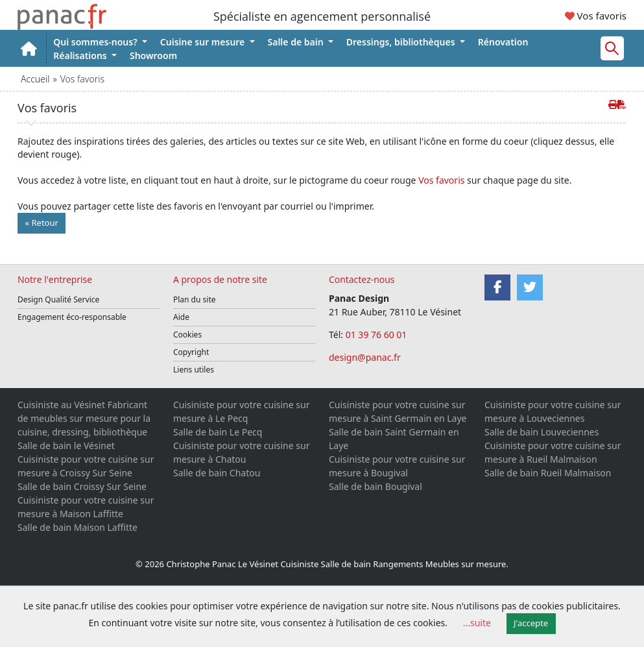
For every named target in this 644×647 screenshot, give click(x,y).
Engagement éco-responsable (72, 317)
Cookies (187, 335)
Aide (181, 317)
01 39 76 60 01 (377, 335)
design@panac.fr (365, 357)
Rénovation (503, 42)
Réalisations (81, 55)
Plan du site (195, 299)
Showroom (153, 55)
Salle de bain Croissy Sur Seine (82, 486)
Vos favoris (596, 16)
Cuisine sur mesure (204, 42)
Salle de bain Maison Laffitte (78, 527)
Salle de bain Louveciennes (542, 432)
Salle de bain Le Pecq (218, 432)
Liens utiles (194, 370)
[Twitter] (530, 287)
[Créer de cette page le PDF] (622, 104)
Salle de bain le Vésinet (66, 446)
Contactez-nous (362, 279)
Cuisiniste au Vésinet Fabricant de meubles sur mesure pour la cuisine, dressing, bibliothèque (84, 418)
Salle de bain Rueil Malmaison (548, 473)
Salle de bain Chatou (217, 473)
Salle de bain (297, 42)
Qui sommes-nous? (96, 42)
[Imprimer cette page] (613, 104)
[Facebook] (497, 287)
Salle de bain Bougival (376, 486)
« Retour (42, 223)
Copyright (191, 352)
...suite (477, 623)
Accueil (35, 79)
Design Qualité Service (58, 299)
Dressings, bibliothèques (402, 42)
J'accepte (531, 623)
